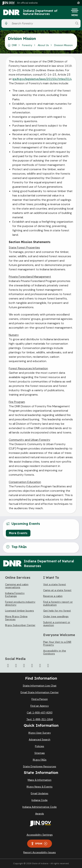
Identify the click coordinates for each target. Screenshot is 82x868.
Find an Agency (40, 706)
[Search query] (42, 23)
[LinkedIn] (40, 666)
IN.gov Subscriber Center (20, 625)
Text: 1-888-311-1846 (40, 719)
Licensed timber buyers (19, 611)
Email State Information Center (40, 692)
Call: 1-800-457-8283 (40, 713)
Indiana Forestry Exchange (15, 595)
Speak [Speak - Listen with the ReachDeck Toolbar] (39, 844)
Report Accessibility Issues (40, 852)
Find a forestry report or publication (58, 603)
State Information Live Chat (40, 686)
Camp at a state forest (57, 590)
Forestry (27, 45)
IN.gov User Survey (40, 733)
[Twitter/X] (16, 666)
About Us (43, 45)
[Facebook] (8, 666)
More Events (18, 533)
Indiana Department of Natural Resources (40, 12)
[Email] (48, 666)
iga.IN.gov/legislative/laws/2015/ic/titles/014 (42, 79)
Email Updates (40, 793)
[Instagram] (24, 666)
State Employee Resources (40, 766)
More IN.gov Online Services (16, 618)
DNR (14, 45)
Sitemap (40, 753)
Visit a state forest (55, 584)
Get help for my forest (57, 611)
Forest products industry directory (20, 603)
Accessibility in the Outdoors (55, 652)
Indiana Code (40, 800)
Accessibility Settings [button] (40, 835)
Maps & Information (40, 780)
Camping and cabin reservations (17, 586)
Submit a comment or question (57, 624)
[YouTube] (32, 666)
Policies (40, 746)
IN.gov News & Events (40, 787)
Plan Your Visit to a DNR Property (57, 643)
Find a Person (40, 699)
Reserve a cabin (53, 596)
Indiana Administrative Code (40, 807)
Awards (40, 814)
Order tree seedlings (56, 616)
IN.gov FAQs (40, 760)
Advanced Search (40, 739)
